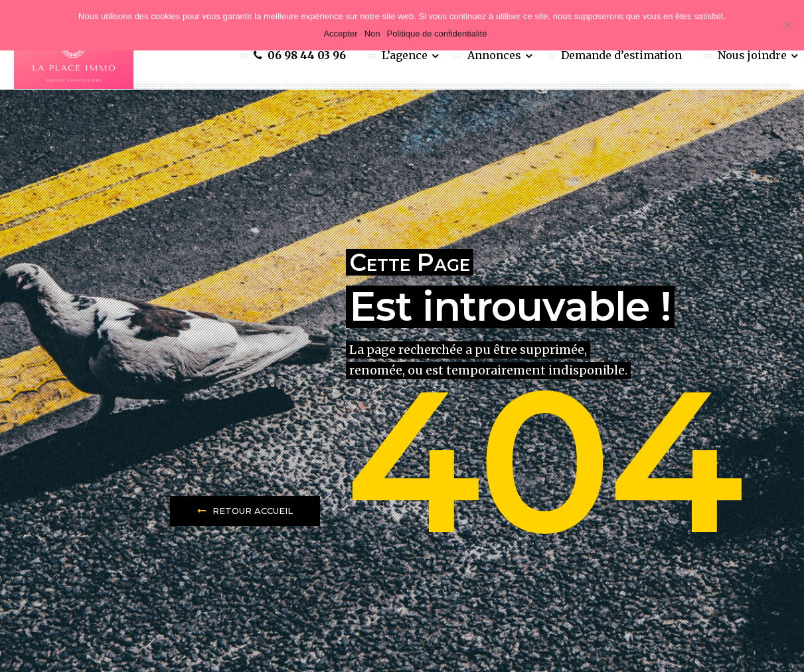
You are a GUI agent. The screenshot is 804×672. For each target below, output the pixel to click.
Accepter (340, 34)
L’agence (406, 55)
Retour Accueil (245, 511)
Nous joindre (754, 55)
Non (372, 34)
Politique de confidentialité (437, 34)
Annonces (496, 55)
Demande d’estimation (621, 55)
